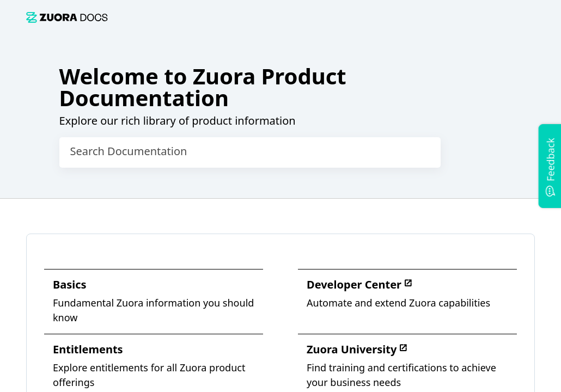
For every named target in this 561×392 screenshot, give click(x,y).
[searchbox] (421, 152)
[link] (67, 17)
